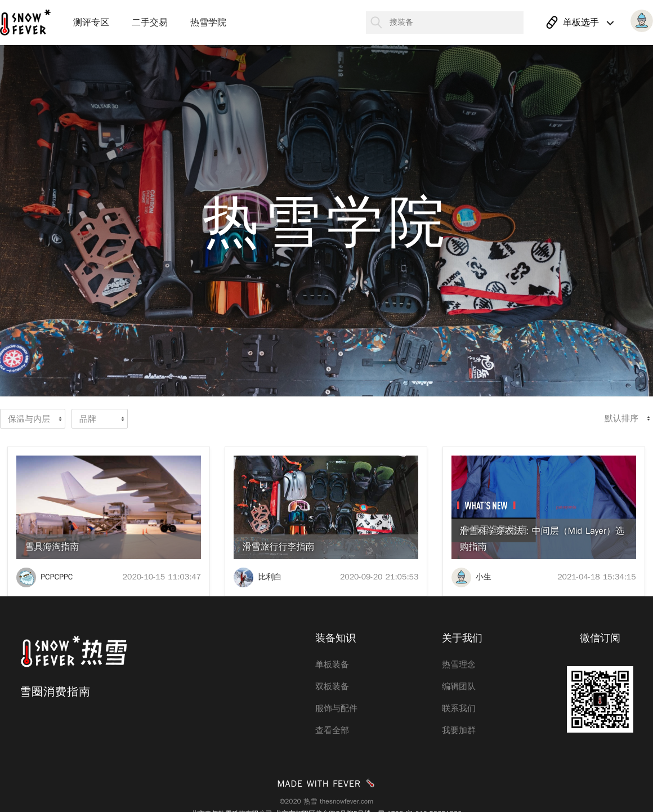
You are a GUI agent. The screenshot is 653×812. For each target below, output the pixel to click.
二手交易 (150, 23)
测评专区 (91, 23)
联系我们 (459, 708)
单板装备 (332, 664)
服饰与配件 (336, 708)
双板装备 (332, 686)
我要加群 (459, 730)
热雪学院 (208, 23)
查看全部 (332, 730)
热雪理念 (459, 664)
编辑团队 (459, 686)
